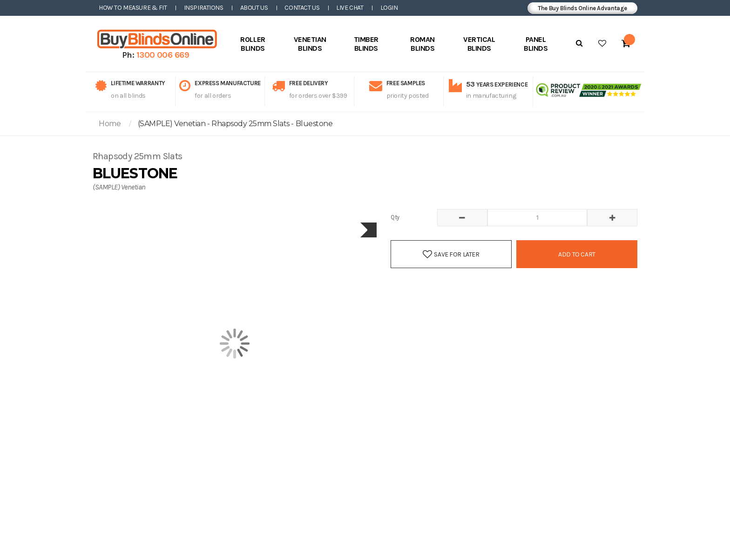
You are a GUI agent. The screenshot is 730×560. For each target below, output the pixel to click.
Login (389, 8)
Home (110, 124)
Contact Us (302, 8)
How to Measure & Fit (133, 8)
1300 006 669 (163, 55)
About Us (254, 8)
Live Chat (350, 8)
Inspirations (204, 8)
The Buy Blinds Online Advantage (582, 8)
